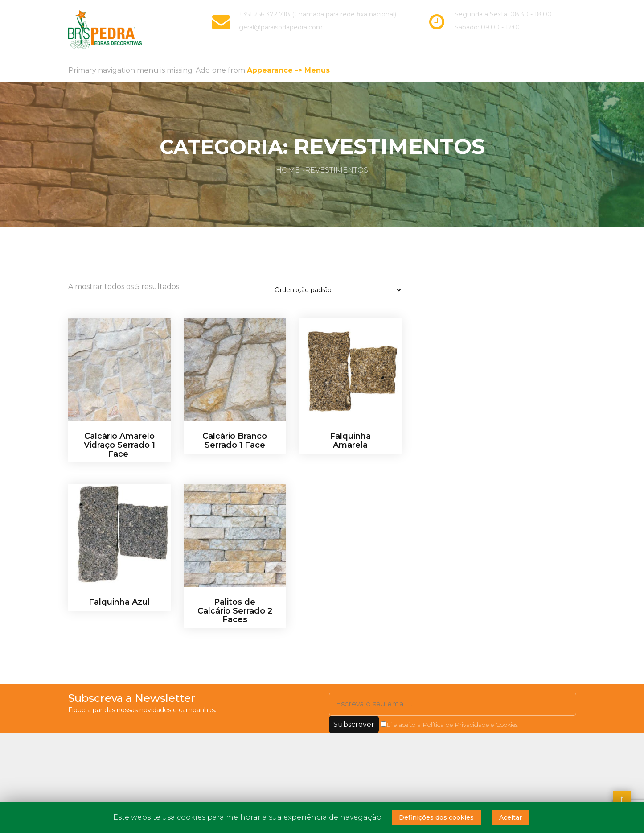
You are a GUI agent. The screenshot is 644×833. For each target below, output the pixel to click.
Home (288, 169)
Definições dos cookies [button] (436, 817)
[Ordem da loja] (335, 289)
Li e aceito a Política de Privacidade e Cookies (449, 723)
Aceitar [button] (511, 817)
